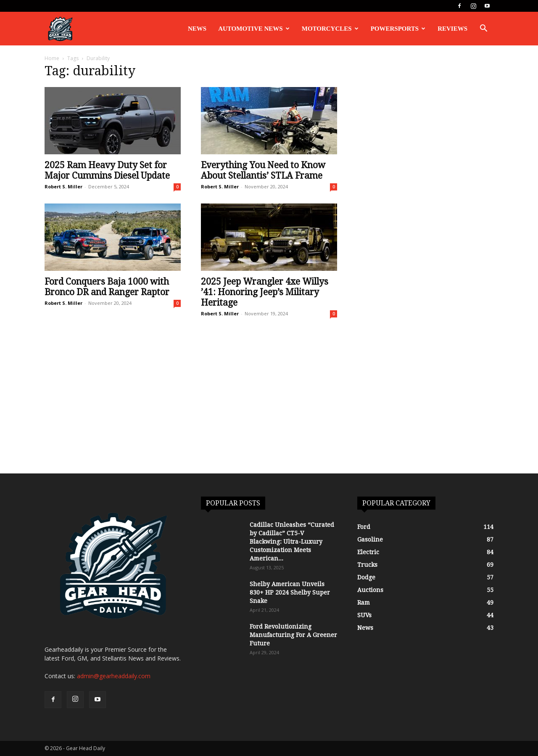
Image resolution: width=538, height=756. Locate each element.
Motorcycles (330, 29)
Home (52, 58)
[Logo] (60, 29)
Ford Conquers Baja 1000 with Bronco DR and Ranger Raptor (107, 287)
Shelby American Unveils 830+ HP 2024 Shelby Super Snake (290, 592)
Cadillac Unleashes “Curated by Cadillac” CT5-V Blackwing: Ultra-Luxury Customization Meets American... (292, 542)
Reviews (452, 29)
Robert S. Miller (63, 186)
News (197, 29)
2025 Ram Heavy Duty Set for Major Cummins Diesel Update (107, 170)
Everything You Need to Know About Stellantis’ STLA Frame (263, 170)
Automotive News (254, 29)
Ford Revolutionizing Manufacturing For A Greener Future (293, 635)
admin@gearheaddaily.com (114, 676)
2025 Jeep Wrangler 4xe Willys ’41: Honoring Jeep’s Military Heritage (265, 292)
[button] (483, 29)
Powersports (398, 29)
